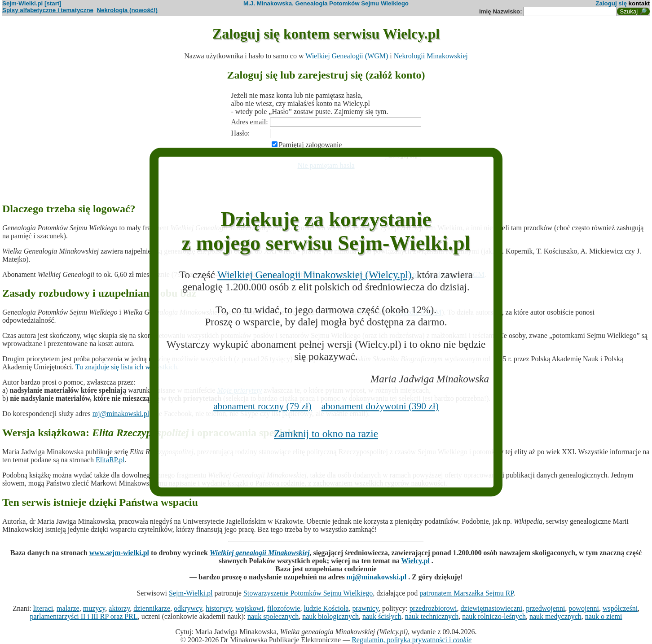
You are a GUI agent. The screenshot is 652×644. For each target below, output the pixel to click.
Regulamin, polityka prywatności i (412, 640)
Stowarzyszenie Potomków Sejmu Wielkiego (308, 593)
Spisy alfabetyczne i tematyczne (48, 10)
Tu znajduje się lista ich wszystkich (126, 367)
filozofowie (284, 608)
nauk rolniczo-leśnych (494, 616)
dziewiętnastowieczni (492, 608)
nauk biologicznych (330, 616)
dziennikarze (152, 608)
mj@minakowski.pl (121, 414)
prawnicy (365, 608)
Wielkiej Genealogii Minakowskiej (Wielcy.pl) (314, 275)
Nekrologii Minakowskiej (431, 56)
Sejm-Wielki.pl (191, 593)
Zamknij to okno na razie (326, 434)
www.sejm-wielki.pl (119, 553)
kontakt (639, 3)
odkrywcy (188, 608)
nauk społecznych (273, 616)
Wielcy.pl (416, 561)
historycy (219, 608)
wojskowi (249, 608)
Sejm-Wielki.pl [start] (32, 3)
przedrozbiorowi (433, 608)
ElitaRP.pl (110, 460)
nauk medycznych (555, 616)
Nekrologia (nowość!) (127, 10)
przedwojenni (545, 608)
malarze (68, 608)
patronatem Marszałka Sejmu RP (466, 593)
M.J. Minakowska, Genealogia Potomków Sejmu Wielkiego (326, 3)
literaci (43, 608)
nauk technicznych (432, 616)
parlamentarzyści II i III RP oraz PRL (84, 616)
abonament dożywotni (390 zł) (380, 406)
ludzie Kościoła (326, 608)
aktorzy (119, 608)
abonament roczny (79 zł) (262, 406)
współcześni (620, 608)
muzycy (94, 608)
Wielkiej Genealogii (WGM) (347, 56)
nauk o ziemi (604, 616)
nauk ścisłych (382, 616)
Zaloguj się (611, 3)
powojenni (584, 608)
